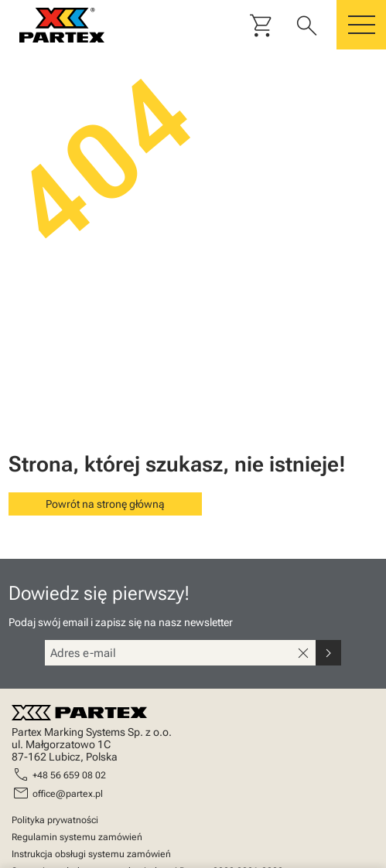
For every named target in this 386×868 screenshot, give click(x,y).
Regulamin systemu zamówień (77, 837)
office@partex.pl (68, 794)
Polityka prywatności (55, 820)
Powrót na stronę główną (105, 504)
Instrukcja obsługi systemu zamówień (91, 854)
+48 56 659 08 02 (69, 775)
